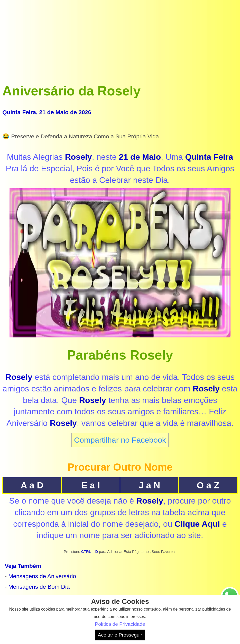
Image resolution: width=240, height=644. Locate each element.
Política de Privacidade (120, 624)
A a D (32, 485)
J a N (149, 485)
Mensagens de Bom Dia (39, 587)
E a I (91, 485)
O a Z (208, 485)
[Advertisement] (120, 38)
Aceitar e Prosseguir (120, 635)
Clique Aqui (197, 524)
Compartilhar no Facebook (120, 440)
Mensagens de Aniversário (42, 576)
